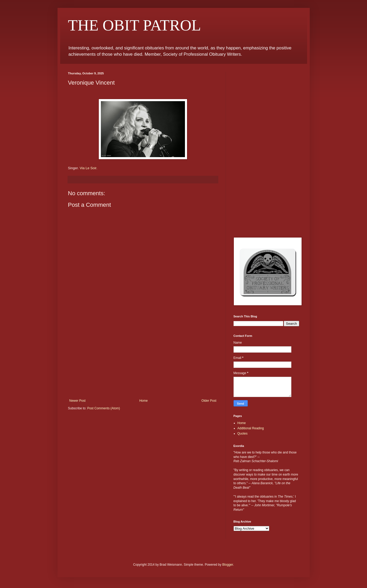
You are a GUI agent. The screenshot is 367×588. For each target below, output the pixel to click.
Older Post (209, 401)
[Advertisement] (143, 359)
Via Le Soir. (88, 168)
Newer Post (77, 401)
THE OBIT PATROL (135, 25)
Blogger (228, 565)
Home (143, 401)
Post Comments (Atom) (104, 408)
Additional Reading (251, 428)
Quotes (243, 434)
